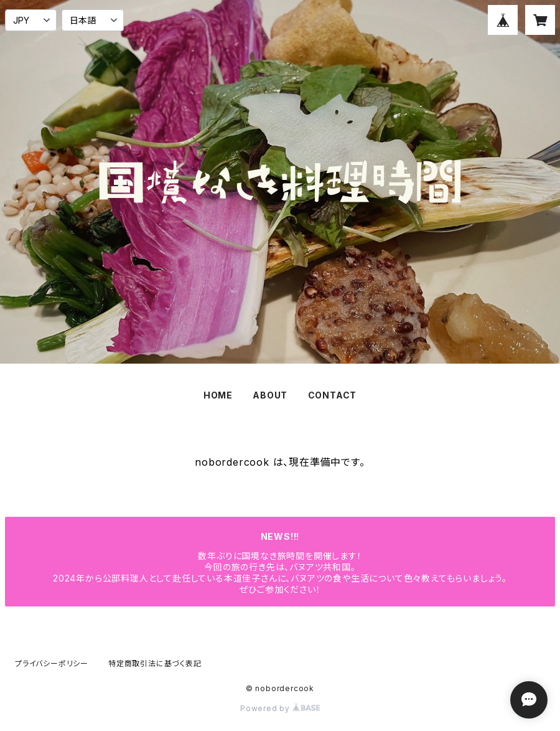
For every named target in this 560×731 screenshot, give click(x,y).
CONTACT (333, 395)
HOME (218, 395)
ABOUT (270, 395)
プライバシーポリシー (52, 663)
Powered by (280, 708)
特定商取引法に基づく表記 (155, 663)
